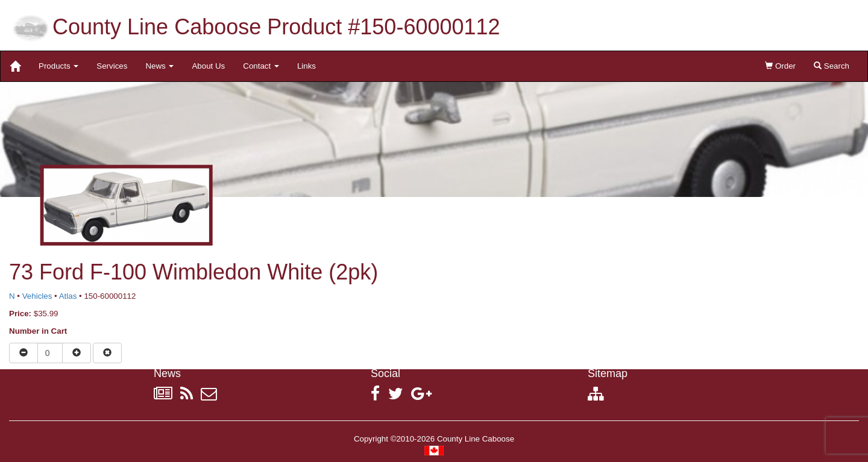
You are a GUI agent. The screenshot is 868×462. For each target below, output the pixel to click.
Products (58, 66)
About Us (208, 66)
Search (832, 66)
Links (307, 66)
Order (780, 66)
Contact (261, 66)
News (159, 66)
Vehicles (37, 296)
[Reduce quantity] (24, 353)
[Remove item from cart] (107, 353)
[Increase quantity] (77, 353)
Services (112, 66)
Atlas (68, 296)
